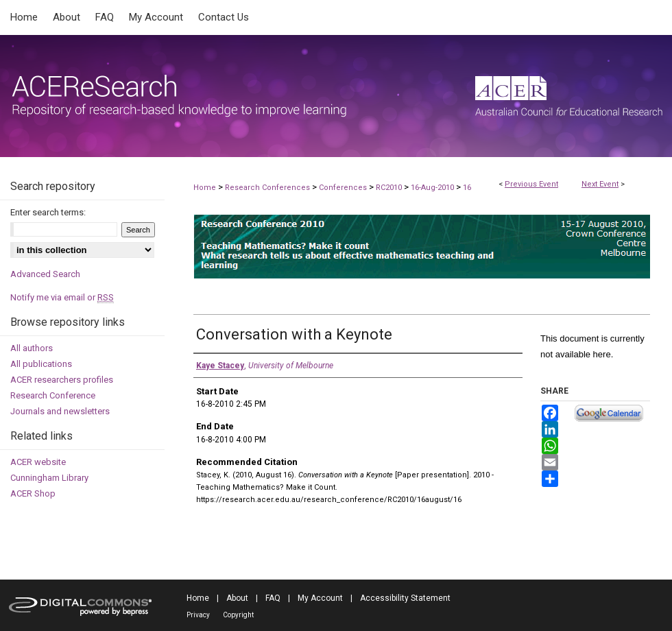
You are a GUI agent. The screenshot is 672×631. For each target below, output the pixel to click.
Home (205, 188)
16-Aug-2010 (433, 188)
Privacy (198, 615)
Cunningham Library (49, 478)
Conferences (344, 188)
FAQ (273, 598)
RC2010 (390, 188)
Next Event (600, 184)
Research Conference (53, 395)
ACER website (38, 462)
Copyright (238, 615)
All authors (32, 348)
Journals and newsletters (60, 411)
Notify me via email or (62, 297)
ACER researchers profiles (62, 380)
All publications (41, 364)
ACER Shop (33, 493)
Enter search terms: (48, 212)
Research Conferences (268, 188)
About (237, 598)
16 (467, 188)
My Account (320, 598)
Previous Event (531, 184)
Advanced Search (45, 274)
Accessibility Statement (405, 598)
